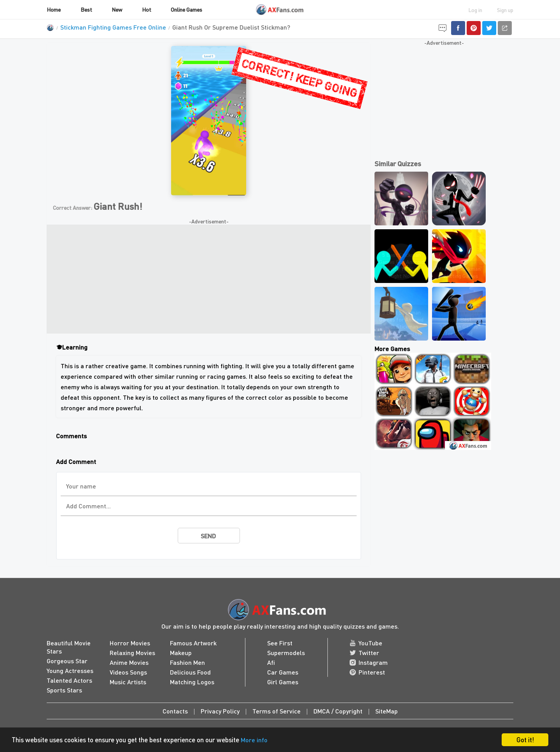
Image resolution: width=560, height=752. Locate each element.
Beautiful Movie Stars (69, 647)
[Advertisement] (209, 279)
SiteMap (387, 711)
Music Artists (128, 682)
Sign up (505, 10)
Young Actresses (70, 670)
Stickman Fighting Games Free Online (113, 27)
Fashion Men (187, 662)
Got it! (525, 740)
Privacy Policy (220, 711)
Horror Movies (130, 643)
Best (86, 9)
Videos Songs (128, 672)
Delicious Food (190, 672)
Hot (147, 9)
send (208, 536)
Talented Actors (69, 680)
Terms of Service (276, 711)
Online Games (186, 9)
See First (280, 643)
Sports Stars (64, 690)
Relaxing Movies (132, 653)
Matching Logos (192, 682)
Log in (475, 10)
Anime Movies (129, 662)
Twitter (364, 653)
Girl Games (283, 682)
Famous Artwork (193, 643)
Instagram (369, 662)
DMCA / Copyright (338, 711)
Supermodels (286, 653)
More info (255, 740)
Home (54, 9)
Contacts (175, 711)
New (117, 9)
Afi (271, 662)
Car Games (283, 672)
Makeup (181, 653)
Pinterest (367, 672)
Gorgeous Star (67, 661)
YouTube (366, 643)
